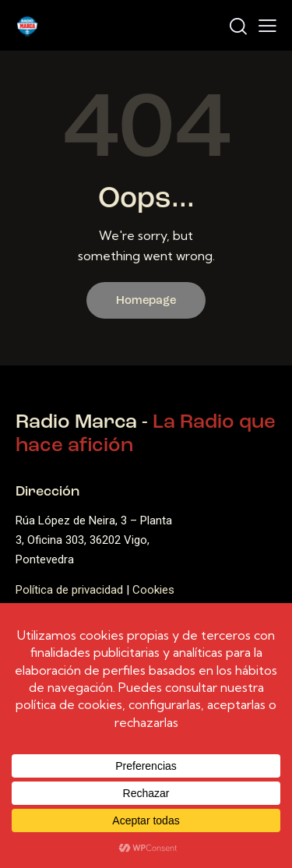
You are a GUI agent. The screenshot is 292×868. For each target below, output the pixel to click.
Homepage (146, 301)
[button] (267, 26)
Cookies (155, 590)
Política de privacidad (69, 590)
